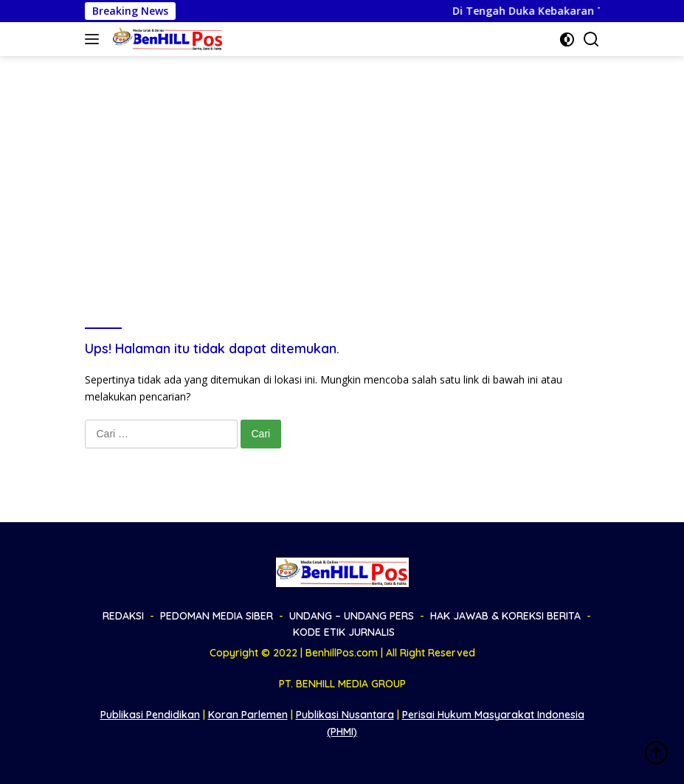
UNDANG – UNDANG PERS (352, 616)
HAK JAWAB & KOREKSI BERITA (505, 616)
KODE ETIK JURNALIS (344, 632)
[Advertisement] (342, 167)
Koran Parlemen (248, 715)
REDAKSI (123, 616)
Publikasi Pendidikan (150, 715)
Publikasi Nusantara (345, 715)
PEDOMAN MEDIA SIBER (217, 616)
